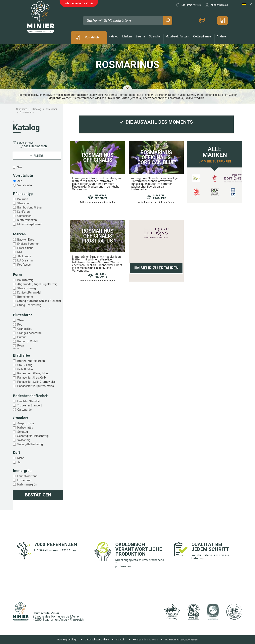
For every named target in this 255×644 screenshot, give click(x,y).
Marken (127, 36)
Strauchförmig (27, 288)
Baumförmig (25, 280)
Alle (20, 181)
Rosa (21, 345)
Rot (20, 325)
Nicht (21, 458)
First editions (25, 248)
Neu (19, 167)
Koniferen (24, 212)
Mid (20, 252)
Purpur (22, 337)
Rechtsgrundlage (67, 640)
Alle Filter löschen (33, 146)
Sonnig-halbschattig (30, 444)
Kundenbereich (216, 5)
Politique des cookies (145, 640)
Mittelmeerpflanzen (30, 224)
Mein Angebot (223, 20)
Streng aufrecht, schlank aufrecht (39, 301)
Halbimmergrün (27, 484)
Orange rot (25, 329)
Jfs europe (24, 256)
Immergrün (24, 480)
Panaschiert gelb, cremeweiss (36, 382)
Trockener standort (30, 405)
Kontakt (202, 20)
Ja (19, 462)
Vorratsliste (92, 37)
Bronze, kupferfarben (31, 361)
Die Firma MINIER (189, 5)
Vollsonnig (24, 440)
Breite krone (25, 297)
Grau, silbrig (25, 365)
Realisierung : (173, 640)
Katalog (114, 36)
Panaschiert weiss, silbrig (33, 373)
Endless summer (28, 244)
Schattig (23, 432)
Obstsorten (24, 216)
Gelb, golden (25, 369)
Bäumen (23, 199)
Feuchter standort (29, 401)
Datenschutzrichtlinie (97, 640)
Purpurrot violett (28, 341)
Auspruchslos (26, 423)
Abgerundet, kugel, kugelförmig (37, 284)
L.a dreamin (25, 260)
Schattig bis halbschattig (33, 436)
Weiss (21, 320)
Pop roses (24, 265)
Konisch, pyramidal (29, 293)
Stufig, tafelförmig (29, 305)
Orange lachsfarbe (29, 333)
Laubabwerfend (27, 476)
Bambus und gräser (30, 207)
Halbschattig (25, 428)
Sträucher (24, 203)
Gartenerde (25, 410)
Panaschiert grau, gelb (32, 378)
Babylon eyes (26, 240)
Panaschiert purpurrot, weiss (36, 386)
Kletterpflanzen (27, 220)
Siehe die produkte (98, 197)
